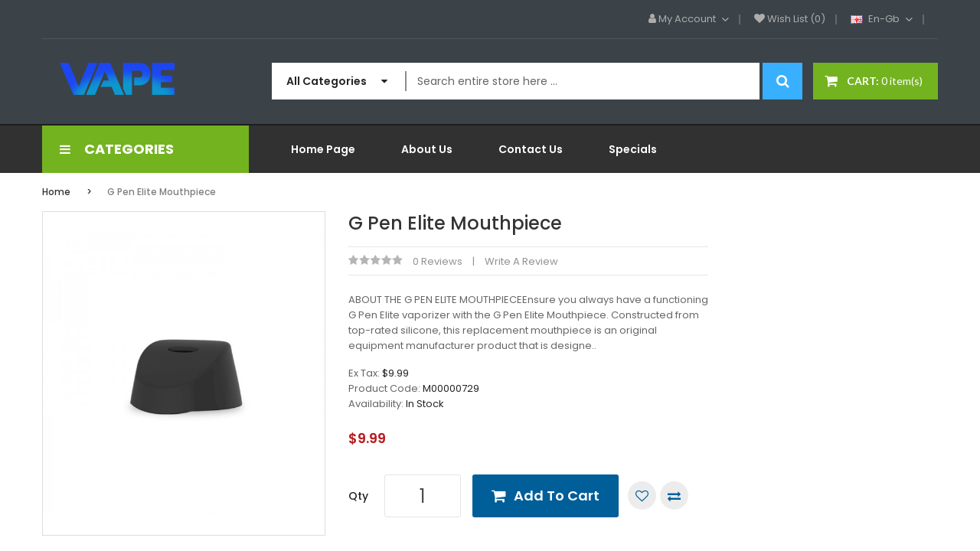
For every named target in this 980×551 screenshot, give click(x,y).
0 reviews (438, 261)
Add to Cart (557, 496)
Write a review (521, 261)
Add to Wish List (642, 496)
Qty (358, 496)
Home (56, 192)
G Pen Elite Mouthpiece (162, 192)
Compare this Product (674, 496)
